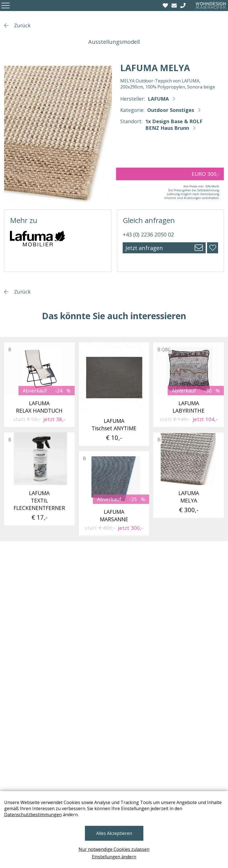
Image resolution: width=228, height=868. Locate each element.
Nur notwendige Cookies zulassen (114, 849)
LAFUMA (158, 99)
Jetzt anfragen (144, 248)
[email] (175, 6)
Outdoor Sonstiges (171, 110)
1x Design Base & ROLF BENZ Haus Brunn (174, 125)
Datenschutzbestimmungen (33, 815)
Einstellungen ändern (114, 857)
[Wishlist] (166, 6)
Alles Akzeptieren (114, 833)
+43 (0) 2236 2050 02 (148, 234)
